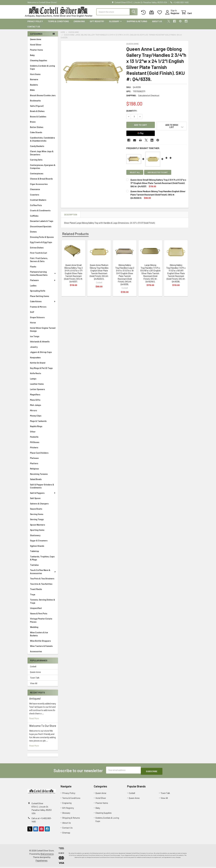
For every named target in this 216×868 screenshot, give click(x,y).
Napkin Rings (36, 429)
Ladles (33, 288)
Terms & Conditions (58, 24)
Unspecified (36, 611)
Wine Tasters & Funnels (41, 648)
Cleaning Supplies (39, 63)
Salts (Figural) (37, 108)
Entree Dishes (37, 250)
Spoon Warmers (38, 527)
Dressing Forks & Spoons (42, 239)
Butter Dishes (37, 130)
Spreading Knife (38, 293)
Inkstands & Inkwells (40, 344)
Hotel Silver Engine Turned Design (43, 332)
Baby (32, 58)
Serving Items (37, 517)
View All (34, 686)
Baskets (34, 87)
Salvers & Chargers (39, 506)
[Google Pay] (141, 134)
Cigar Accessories (39, 187)
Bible (32, 92)
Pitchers (34, 450)
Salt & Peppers (43, 495)
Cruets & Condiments (40, 213)
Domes (33, 234)
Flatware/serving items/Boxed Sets (43, 276)
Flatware (43, 283)
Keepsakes (35, 360)
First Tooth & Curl (39, 255)
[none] (93, 75)
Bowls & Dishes (37, 114)
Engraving (79, 24)
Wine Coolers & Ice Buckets (39, 636)
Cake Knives (43, 304)
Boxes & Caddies (38, 119)
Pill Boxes (35, 445)
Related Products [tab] (75, 235)
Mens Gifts (35, 402)
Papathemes (41, 862)
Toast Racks (36, 592)
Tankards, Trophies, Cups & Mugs (42, 561)
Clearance (35, 192)
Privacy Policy (35, 24)
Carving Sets (36, 162)
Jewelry (34, 349)
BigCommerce (47, 855)
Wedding (34, 630)
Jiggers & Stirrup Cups (41, 355)
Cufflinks (34, 218)
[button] (172, 128)
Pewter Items (37, 52)
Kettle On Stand (38, 365)
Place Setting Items (40, 299)
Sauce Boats (36, 511)
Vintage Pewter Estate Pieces (41, 623)
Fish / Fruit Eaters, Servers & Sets (39, 262)
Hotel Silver (36, 47)
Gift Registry (97, 24)
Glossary (115, 24)
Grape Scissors (37, 320)
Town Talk (35, 680)
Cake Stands (36, 135)
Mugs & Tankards (38, 423)
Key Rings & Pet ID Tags (41, 371)
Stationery (35, 538)
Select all (135, 173)
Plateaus (34, 460)
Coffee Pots (36, 208)
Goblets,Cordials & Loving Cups (42, 70)
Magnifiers (35, 397)
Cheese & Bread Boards (41, 181)
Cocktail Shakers (38, 202)
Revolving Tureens (39, 476)
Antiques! (35, 701)
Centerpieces (37, 176)
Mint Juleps (36, 408)
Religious (34, 471)
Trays (33, 597)
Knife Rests (36, 376)
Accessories (36, 654)
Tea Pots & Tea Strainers (42, 581)
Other (33, 434)
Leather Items (37, 386)
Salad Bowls (36, 482)
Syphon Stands (37, 548)
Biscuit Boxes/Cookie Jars (43, 98)
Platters (34, 466)
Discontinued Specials (41, 229)
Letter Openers (37, 392)
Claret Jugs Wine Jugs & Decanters (42, 155)
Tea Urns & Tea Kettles (41, 586)
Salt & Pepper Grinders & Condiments (42, 489)
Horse (33, 325)
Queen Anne (36, 42)
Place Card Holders (39, 455)
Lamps (33, 381)
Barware (34, 82)
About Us (157, 24)
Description (71, 215)
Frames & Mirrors (38, 309)
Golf (32, 314)
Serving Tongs (37, 522)
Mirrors (33, 413)
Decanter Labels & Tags (42, 223)
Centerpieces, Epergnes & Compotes (43, 169)
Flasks (33, 269)
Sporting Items (37, 532)
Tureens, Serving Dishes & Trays (42, 604)
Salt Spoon (35, 501)
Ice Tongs (35, 339)
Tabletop (35, 554)
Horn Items (35, 77)
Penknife (34, 439)
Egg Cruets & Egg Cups (41, 245)
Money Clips (36, 418)
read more (34, 721)
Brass (33, 124)
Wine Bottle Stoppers (40, 643)
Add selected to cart (159, 173)
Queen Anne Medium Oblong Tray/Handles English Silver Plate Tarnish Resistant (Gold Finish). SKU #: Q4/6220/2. (99, 273)
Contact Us (34, 29)
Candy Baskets (37, 149)
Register (172, 15)
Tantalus (34, 567)
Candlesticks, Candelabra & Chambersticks (42, 142)
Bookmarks (35, 103)
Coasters (35, 197)
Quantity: (132, 113)
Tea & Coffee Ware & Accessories (43, 574)
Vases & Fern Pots (39, 616)
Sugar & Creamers (39, 543)
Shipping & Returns (137, 24)
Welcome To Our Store (43, 728)
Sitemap (66, 834)
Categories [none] (36, 36)
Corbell (33, 669)
